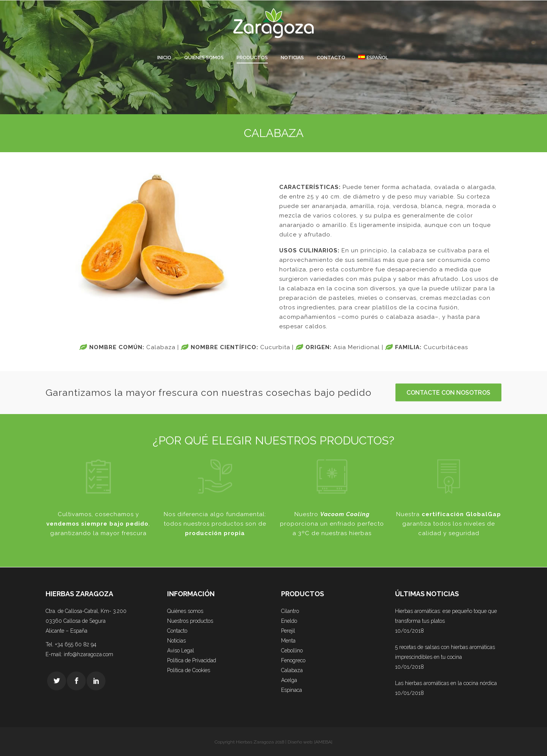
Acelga (289, 680)
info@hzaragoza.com (89, 654)
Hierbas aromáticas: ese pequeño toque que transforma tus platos (446, 616)
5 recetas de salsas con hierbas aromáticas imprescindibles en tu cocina (445, 652)
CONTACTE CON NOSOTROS (448, 393)
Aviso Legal (181, 650)
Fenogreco (293, 660)
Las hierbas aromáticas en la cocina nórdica (446, 683)
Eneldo (289, 621)
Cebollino (292, 650)
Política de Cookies (189, 670)
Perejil (288, 631)
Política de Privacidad (192, 660)
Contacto (177, 631)
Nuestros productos (190, 621)
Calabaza (292, 670)
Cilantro (290, 611)
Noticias (176, 641)
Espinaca (292, 690)
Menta (288, 641)
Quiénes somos (185, 611)
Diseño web (300, 742)
